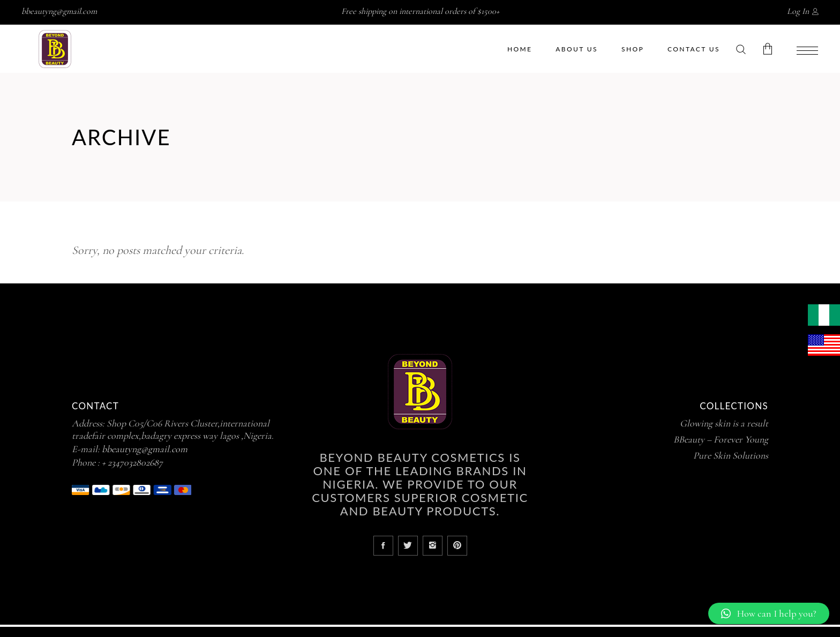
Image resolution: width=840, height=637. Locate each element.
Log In (798, 11)
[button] (769, 613)
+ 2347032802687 (132, 462)
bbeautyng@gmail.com (59, 11)
